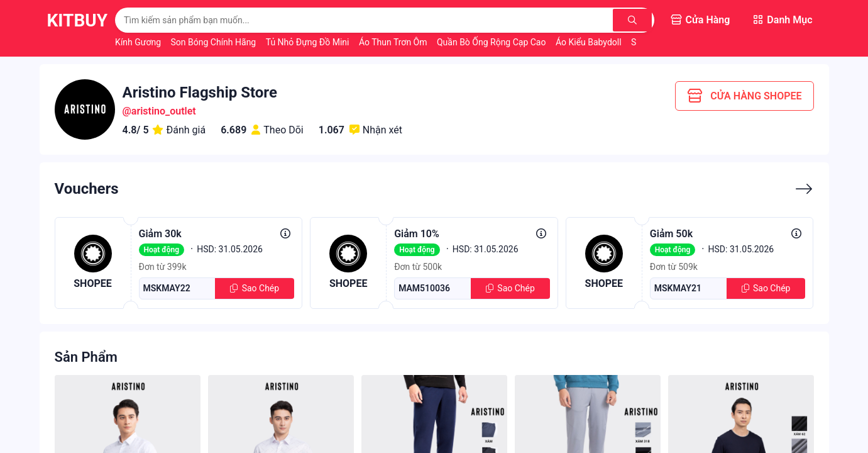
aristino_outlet (164, 111)
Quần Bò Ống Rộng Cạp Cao (492, 42)
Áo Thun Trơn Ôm (394, 42)
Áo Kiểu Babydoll (590, 42)
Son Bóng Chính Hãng (215, 42)
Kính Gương (139, 42)
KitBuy (78, 20)
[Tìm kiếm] (634, 20)
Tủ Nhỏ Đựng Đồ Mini (309, 42)
